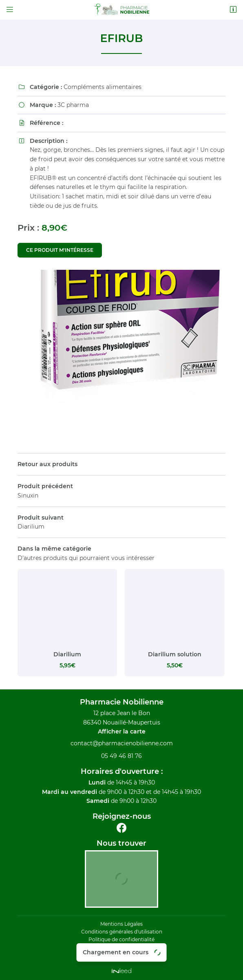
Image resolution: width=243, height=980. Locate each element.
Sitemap (121, 955)
